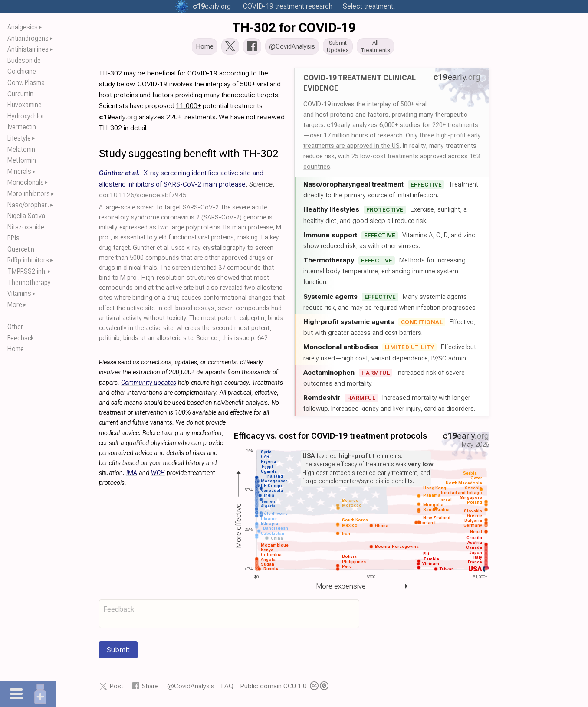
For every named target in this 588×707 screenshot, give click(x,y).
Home (16, 349)
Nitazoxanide (26, 227)
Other (15, 327)
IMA (132, 476)
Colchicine (22, 71)
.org (212, 6)
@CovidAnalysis (191, 689)
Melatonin (21, 149)
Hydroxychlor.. (27, 116)
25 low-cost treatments (385, 159)
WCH (158, 476)
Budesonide (24, 61)
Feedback (21, 338)
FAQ (227, 689)
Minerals (19, 172)
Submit (118, 652)
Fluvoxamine (25, 105)
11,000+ (189, 108)
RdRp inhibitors (28, 260)
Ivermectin (22, 127)
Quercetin (21, 249)
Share (150, 689)
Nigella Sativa (26, 216)
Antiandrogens (28, 38)
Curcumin (20, 94)
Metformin (22, 160)
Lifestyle (19, 138)
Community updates (149, 385)
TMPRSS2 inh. (27, 271)
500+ (407, 107)
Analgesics (23, 27)
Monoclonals (26, 182)
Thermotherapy (29, 283)
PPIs (13, 238)
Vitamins (19, 293)
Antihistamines (28, 49)
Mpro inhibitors (29, 194)
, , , (187, 186)
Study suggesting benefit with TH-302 (189, 156)
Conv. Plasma (26, 83)
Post (116, 689)
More (15, 305)
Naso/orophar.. (28, 205)
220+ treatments (455, 128)
